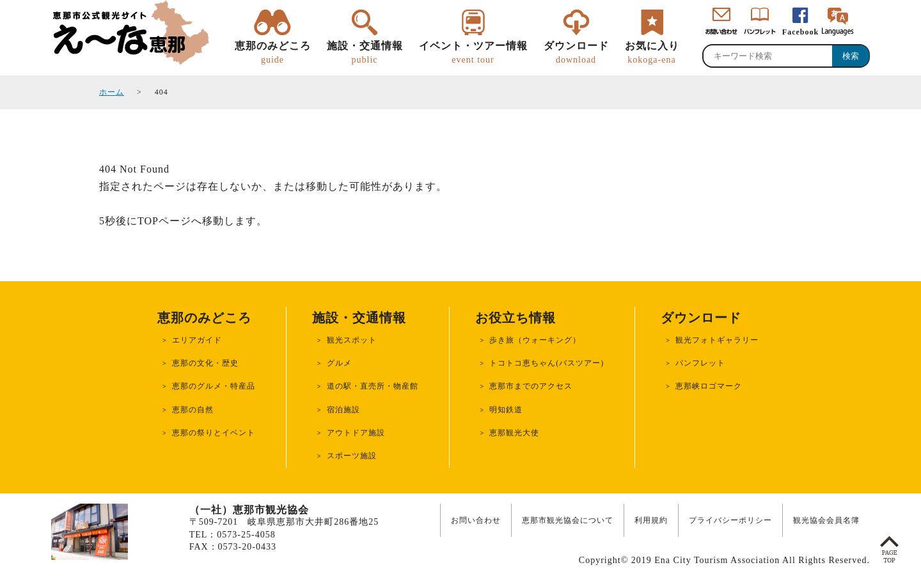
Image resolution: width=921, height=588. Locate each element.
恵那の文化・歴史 (205, 363)
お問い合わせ (476, 520)
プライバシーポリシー (730, 520)
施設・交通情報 (365, 53)
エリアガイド (197, 340)
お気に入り (652, 53)
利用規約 (651, 520)
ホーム (112, 92)
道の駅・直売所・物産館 (373, 386)
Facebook (800, 32)
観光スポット (352, 340)
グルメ (339, 363)
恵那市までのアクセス (531, 386)
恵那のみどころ (273, 53)
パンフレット (700, 363)
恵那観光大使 (514, 433)
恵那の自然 (193, 410)
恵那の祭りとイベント (214, 433)
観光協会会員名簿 (826, 520)
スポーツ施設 (352, 456)
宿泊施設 (343, 410)
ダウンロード (576, 53)
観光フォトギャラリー (717, 340)
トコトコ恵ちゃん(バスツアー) (547, 363)
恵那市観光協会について (568, 520)
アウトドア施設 (356, 433)
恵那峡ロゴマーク (709, 386)
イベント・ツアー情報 (473, 53)
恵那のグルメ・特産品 (214, 386)
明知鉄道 (506, 410)
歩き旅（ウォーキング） (535, 340)
